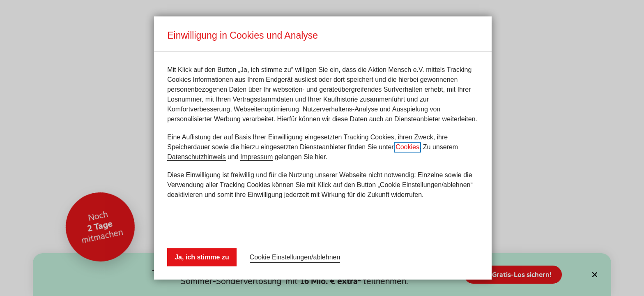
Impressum (256, 157)
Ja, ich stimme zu (202, 257)
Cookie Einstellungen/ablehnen (295, 257)
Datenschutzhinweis (196, 157)
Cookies (407, 147)
